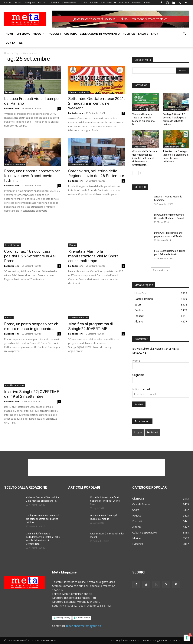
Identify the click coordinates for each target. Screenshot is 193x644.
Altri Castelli (108, 3)
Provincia (124, 3)
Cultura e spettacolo (79, 92)
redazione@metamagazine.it (84, 626)
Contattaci (15, 43)
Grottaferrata (69, 3)
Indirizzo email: (141, 389)
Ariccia (18, 3)
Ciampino (30, 3)
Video (39, 34)
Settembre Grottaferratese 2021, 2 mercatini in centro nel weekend (96, 103)
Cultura (70, 34)
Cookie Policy (83, 618)
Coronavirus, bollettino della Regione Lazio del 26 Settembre (96, 173)
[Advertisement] (96, 467)
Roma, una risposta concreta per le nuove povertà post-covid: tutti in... (32, 176)
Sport (156, 34)
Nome (136, 360)
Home (10, 34)
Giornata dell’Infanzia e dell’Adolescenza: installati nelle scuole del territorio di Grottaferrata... (145, 158)
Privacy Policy (63, 618)
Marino (83, 3)
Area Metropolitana (79, 165)
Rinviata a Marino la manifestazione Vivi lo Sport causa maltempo (93, 256)
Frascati (42, 3)
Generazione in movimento (100, 34)
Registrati (152, 432)
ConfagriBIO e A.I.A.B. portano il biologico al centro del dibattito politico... (42, 519)
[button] (184, 34)
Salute (143, 34)
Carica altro (161, 270)
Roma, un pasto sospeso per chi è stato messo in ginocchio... (32, 326)
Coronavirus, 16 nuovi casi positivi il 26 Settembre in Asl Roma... (30, 256)
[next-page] (141, 173)
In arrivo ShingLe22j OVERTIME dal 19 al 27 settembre (32, 394)
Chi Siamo (23, 34)
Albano (8, 3)
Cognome (138, 375)
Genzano (54, 3)
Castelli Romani (13, 245)
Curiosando (139, 110)
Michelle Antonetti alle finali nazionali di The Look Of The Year (105, 501)
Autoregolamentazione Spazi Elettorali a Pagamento (139, 641)
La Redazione (12, 108)
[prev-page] (135, 173)
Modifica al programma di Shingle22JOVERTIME (91, 326)
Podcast (55, 34)
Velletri (94, 3)
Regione (136, 3)
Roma (147, 3)
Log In (138, 432)
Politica (129, 34)
